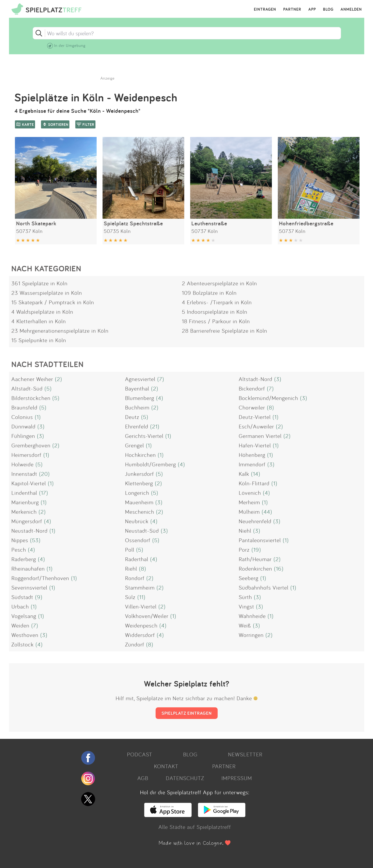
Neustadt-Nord (29, 531)
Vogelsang (24, 616)
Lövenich (250, 493)
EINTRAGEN (265, 9)
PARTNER (292, 9)
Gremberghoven (31, 445)
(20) (44, 474)
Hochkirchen (140, 455)
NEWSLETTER (245, 754)
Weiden (20, 625)
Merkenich (24, 512)
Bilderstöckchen (31, 398)
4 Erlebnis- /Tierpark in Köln (217, 302)
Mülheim (249, 512)
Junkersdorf (139, 474)
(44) (267, 512)
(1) (38, 417)
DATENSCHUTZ (185, 778)
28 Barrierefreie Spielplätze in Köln (225, 331)
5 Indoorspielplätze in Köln (215, 312)
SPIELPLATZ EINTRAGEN (187, 713)
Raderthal (137, 559)
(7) (161, 379)
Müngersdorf (27, 521)
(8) (270, 407)
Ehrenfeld (137, 426)
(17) (44, 493)
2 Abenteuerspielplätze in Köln (219, 283)
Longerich (137, 493)
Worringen (251, 635)
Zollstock (22, 644)
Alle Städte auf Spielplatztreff (195, 827)
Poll (130, 550)
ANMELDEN (351, 9)
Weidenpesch (141, 625)
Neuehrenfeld (255, 521)
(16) (279, 568)
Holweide (22, 464)
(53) (35, 540)
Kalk (244, 474)
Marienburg (25, 502)
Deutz (132, 417)
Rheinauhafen (28, 568)
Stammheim (140, 587)
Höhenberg (252, 455)
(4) (160, 398)
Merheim (249, 502)
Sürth (245, 597)
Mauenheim (139, 502)
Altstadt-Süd (27, 388)
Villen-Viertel (141, 606)
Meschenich (140, 512)
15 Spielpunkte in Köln (39, 340)
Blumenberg (140, 398)
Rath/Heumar (255, 559)
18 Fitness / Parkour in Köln (216, 321)
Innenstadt (24, 474)
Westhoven (25, 635)
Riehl (131, 568)
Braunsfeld (24, 407)
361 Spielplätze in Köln (39, 283)
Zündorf (135, 644)
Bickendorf (252, 388)
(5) (48, 388)
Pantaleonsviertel (260, 540)
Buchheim (137, 407)
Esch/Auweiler (256, 426)
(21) (155, 426)
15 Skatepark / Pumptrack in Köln (53, 302)
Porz (244, 550)
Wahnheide (252, 616)
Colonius (22, 417)
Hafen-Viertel (255, 445)
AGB (143, 778)
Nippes (20, 540)
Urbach (20, 606)
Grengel (135, 445)
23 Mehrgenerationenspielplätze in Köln (60, 331)
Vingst (246, 606)
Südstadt (22, 597)
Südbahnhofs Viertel (264, 587)
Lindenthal (24, 493)
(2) (58, 379)
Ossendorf (138, 540)
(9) (39, 597)
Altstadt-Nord (256, 379)
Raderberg (24, 559)
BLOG (328, 9)
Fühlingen (23, 436)
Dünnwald (23, 426)
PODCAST (140, 754)
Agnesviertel (140, 379)
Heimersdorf (26, 455)
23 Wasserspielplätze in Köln (47, 293)
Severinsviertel (29, 587)
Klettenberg (139, 483)
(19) (256, 550)
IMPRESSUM (237, 778)
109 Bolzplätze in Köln (209, 293)
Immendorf (252, 464)
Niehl (245, 531)
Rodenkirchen (255, 568)
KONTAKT (166, 766)
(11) (141, 597)
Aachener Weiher (32, 379)
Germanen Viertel (260, 436)
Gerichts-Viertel (144, 436)
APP (312, 9)
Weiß (245, 625)
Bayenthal (137, 388)
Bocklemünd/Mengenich (268, 398)
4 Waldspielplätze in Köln (42, 312)
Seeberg (249, 578)
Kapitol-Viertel (29, 483)
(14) (256, 474)
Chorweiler (252, 407)
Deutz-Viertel (255, 417)
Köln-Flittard (254, 483)
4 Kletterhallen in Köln (39, 321)
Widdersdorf (140, 635)
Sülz (130, 597)
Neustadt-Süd (142, 531)
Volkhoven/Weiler (147, 616)
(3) (278, 379)
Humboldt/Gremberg (151, 464)
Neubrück (137, 521)
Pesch (19, 550)
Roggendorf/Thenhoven (40, 578)
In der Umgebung (70, 45)
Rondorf (135, 578)
